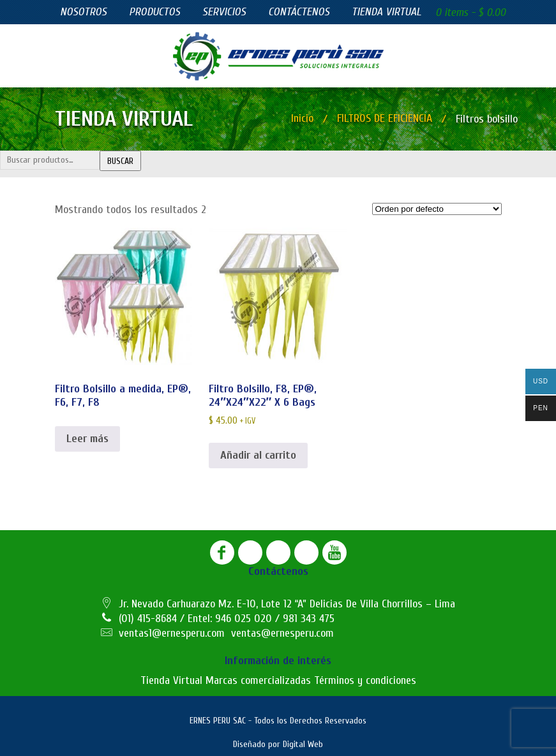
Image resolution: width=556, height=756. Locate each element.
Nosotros (83, 12)
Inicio (302, 118)
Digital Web (303, 744)
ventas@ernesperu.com (282, 633)
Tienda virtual (387, 12)
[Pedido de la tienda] (437, 209)
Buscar (120, 161)
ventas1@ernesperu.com (172, 633)
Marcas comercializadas (258, 680)
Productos (154, 12)
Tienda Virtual (171, 680)
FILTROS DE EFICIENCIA (385, 118)
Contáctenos (299, 12)
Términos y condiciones (365, 680)
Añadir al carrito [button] (258, 455)
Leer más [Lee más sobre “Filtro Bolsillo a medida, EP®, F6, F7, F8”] (87, 439)
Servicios (224, 12)
